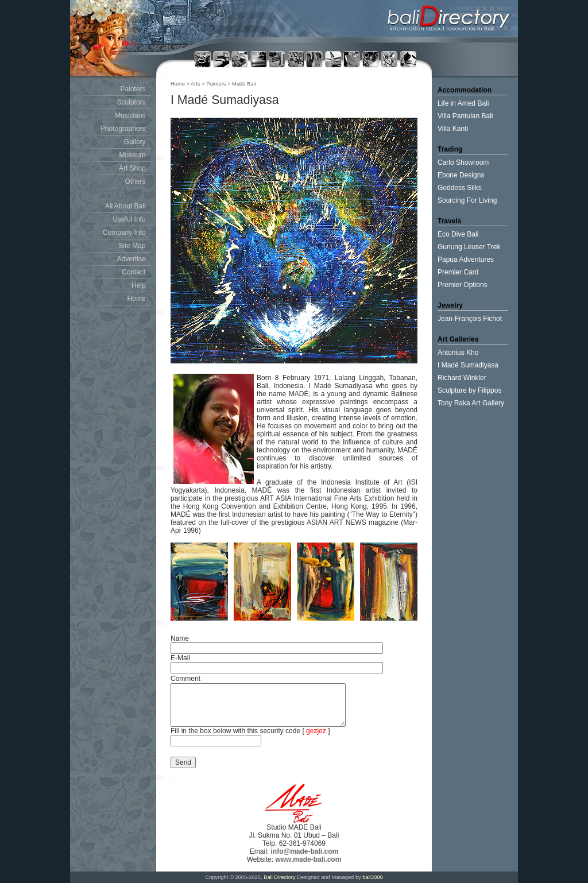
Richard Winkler (462, 378)
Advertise (131, 259)
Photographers (123, 129)
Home (137, 299)
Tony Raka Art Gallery (471, 403)
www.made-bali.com (308, 859)
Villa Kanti (453, 129)
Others (136, 181)
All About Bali (125, 206)
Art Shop (132, 168)
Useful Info (129, 219)
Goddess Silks (460, 188)
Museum (133, 155)
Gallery (135, 142)
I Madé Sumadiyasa (468, 365)
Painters (133, 89)
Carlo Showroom (463, 162)
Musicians (130, 115)
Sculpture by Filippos (469, 390)
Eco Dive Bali (458, 234)
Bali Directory (279, 877)
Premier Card (458, 272)
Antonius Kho (458, 353)
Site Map (132, 246)
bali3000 (372, 877)
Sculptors (131, 102)
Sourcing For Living (467, 200)
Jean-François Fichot (470, 319)
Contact (134, 272)
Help (139, 285)
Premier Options (463, 285)
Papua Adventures (466, 260)
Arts (196, 84)
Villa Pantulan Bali (465, 116)
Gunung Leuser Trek (469, 247)
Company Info (124, 233)
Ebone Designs (461, 175)
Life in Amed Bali (463, 103)
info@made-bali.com (304, 851)
